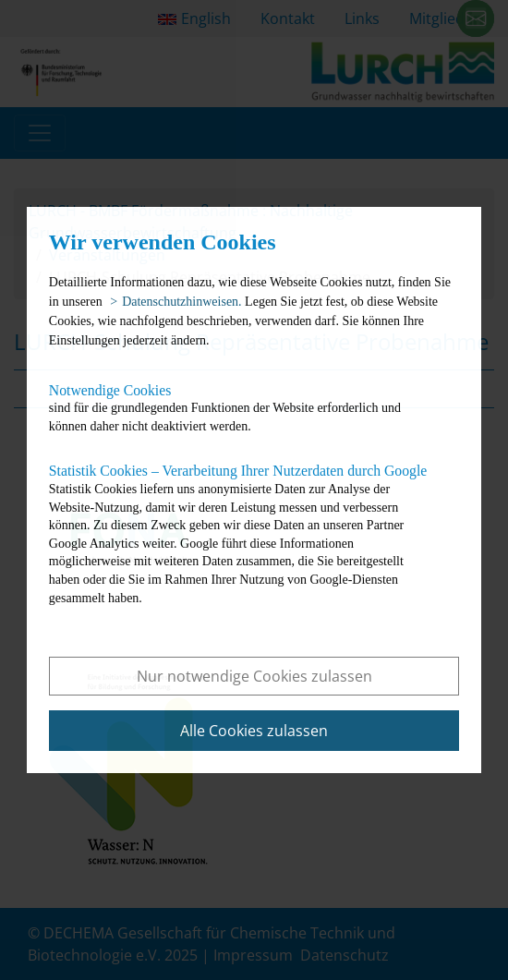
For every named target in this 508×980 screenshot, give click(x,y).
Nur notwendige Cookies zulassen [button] (254, 676)
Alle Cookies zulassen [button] (254, 731)
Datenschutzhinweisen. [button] (181, 302)
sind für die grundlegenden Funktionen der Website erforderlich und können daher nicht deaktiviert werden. (240, 408)
